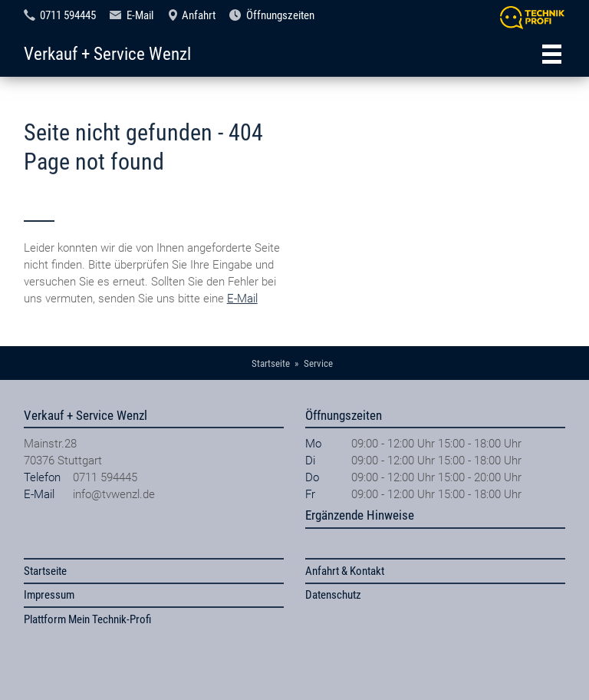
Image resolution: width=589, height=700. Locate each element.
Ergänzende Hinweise (360, 515)
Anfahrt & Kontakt (345, 571)
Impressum (49, 595)
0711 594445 (68, 15)
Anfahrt (199, 15)
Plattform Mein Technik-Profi (87, 619)
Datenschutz (333, 595)
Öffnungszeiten (280, 15)
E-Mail (140, 15)
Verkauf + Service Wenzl (107, 54)
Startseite (45, 571)
